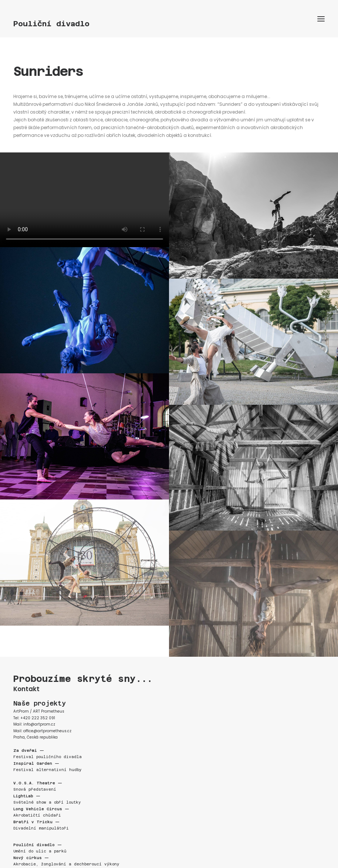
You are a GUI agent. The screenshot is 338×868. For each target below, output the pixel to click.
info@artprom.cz (39, 724)
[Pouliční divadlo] (169, 24)
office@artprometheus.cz (47, 731)
